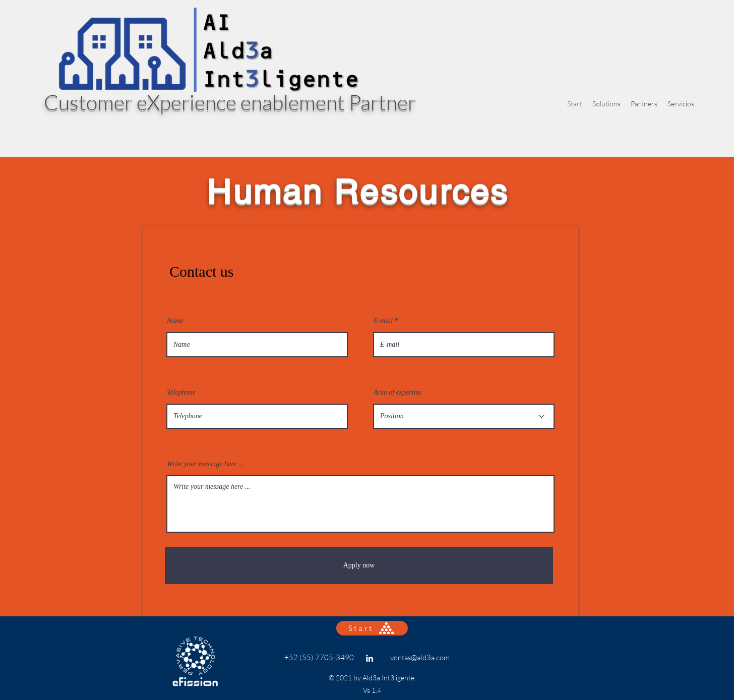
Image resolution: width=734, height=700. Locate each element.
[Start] (372, 628)
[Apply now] (359, 565)
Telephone (181, 393)
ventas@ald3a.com (420, 657)
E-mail (383, 321)
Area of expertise (397, 393)
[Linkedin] (370, 658)
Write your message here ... (205, 464)
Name (175, 321)
